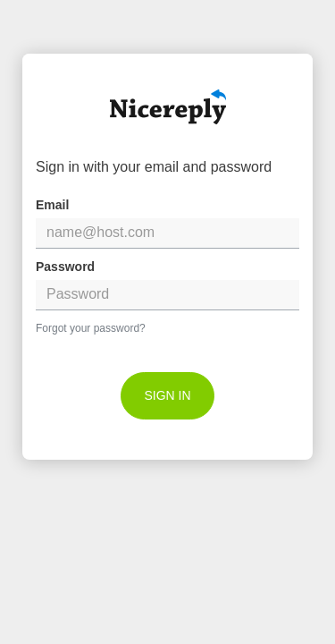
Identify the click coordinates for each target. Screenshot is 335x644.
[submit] (167, 396)
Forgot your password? (91, 328)
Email (52, 205)
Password (65, 267)
